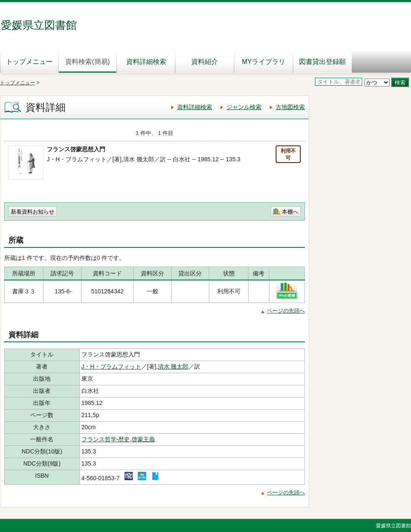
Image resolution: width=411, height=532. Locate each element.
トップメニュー (29, 62)
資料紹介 (205, 62)
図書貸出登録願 (322, 62)
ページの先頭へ (286, 311)
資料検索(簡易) (88, 62)
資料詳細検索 (146, 62)
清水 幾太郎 (173, 367)
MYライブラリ (264, 62)
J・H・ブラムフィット (111, 367)
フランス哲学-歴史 (106, 439)
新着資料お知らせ (33, 212)
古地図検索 (290, 107)
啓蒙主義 (143, 439)
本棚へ (290, 212)
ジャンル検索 (244, 107)
